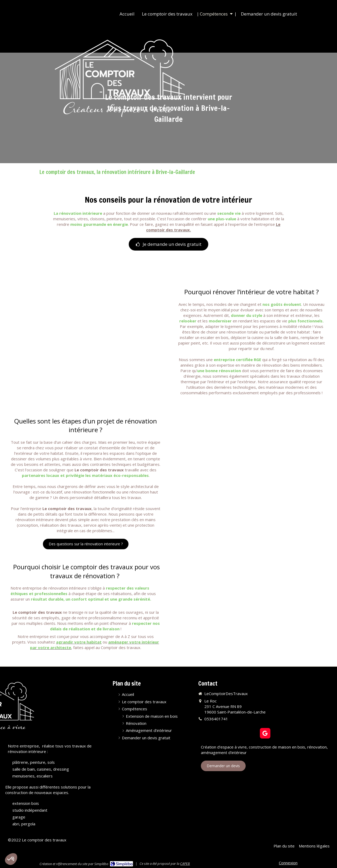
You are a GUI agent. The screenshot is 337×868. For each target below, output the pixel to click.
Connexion (288, 863)
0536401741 (216, 719)
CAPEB (185, 864)
